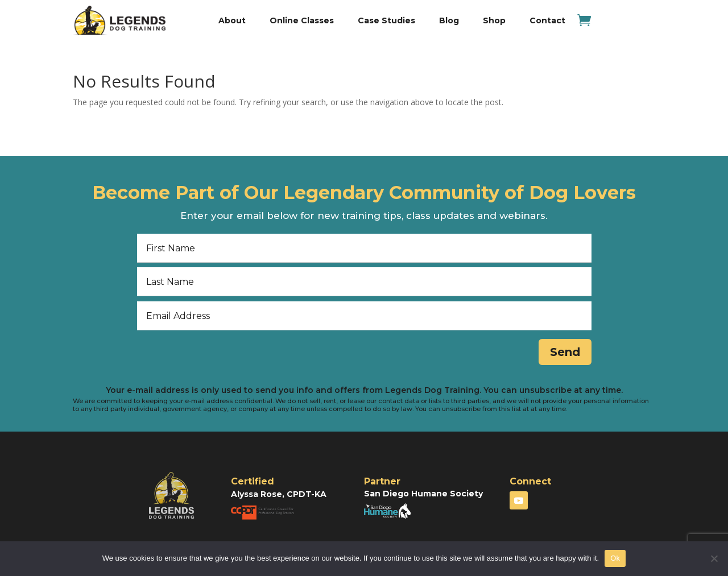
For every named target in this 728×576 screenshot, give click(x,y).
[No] (714, 558)
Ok (615, 558)
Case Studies (386, 20)
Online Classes (302, 20)
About (232, 20)
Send (562, 353)
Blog (449, 20)
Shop (494, 20)
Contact (547, 20)
